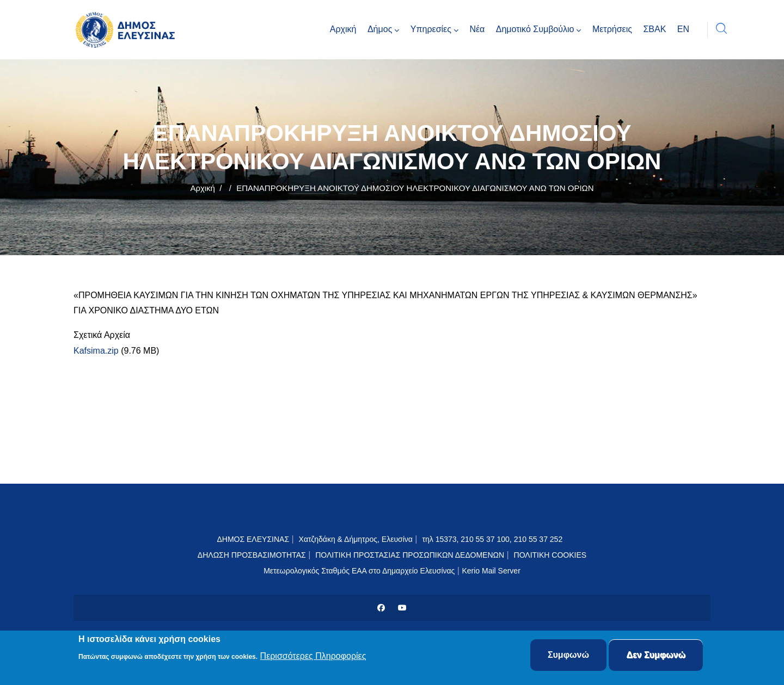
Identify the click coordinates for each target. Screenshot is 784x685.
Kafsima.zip (96, 351)
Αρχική (203, 188)
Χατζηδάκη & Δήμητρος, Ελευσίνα (356, 539)
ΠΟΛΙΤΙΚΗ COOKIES (550, 555)
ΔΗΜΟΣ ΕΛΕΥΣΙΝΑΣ (253, 539)
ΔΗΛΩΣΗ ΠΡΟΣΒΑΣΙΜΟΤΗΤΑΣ (252, 555)
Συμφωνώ (568, 656)
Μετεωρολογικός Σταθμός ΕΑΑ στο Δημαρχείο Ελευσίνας (359, 571)
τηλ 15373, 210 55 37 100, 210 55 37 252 (493, 539)
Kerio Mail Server (491, 571)
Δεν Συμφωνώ (656, 656)
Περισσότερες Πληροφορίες (313, 657)
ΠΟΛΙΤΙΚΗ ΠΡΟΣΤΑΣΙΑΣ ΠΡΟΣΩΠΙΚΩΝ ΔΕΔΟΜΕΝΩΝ (410, 555)
